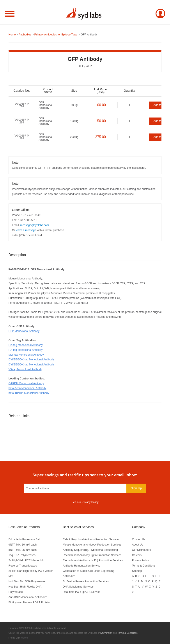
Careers (137, 555)
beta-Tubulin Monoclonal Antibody (29, 393)
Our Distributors (141, 550)
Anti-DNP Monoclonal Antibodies (28, 597)
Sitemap (137, 571)
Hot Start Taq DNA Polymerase (27, 581)
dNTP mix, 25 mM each (23, 550)
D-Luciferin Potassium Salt (24, 539)
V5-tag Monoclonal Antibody (25, 369)
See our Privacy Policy (85, 502)
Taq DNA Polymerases (22, 555)
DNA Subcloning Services (78, 587)
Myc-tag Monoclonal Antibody (26, 355)
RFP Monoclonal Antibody (24, 331)
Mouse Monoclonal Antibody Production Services (92, 545)
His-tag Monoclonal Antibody (26, 345)
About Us (137, 545)
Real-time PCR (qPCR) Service (82, 592)
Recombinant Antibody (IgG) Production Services (92, 555)
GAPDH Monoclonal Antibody (26, 383)
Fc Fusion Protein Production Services (86, 581)
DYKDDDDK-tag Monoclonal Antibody (31, 360)
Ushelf (25, 638)
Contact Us (139, 539)
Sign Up (136, 488)
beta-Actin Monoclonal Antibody (27, 388)
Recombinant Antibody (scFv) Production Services (93, 560)
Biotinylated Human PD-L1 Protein (29, 602)
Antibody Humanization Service (82, 566)
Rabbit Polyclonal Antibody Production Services (91, 539)
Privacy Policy (140, 560)
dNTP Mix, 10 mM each (23, 545)
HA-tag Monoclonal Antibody (26, 350)
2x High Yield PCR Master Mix (27, 560)
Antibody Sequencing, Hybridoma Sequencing (90, 550)
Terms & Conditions (144, 566)
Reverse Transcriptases (23, 566)
